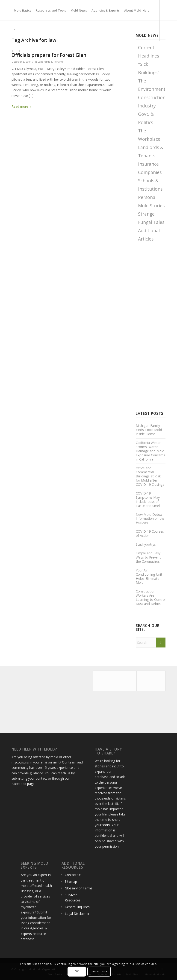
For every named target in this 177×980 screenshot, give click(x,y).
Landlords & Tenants (50, 62)
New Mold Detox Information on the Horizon (150, 519)
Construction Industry (152, 102)
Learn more (99, 971)
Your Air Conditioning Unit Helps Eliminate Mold (149, 576)
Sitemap (71, 881)
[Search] (15, 31)
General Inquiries (77, 907)
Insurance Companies (150, 168)
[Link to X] (13, 51)
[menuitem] (22, 10)
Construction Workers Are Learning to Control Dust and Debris (151, 597)
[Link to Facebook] (20, 51)
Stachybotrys (146, 544)
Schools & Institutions (150, 185)
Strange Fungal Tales (151, 218)
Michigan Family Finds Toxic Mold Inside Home (149, 430)
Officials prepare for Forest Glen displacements (49, 55)
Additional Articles (149, 235)
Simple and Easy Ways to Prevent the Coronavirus (148, 557)
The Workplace (149, 135)
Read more (22, 106)
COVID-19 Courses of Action (150, 534)
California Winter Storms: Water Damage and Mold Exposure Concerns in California (150, 451)
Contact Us (73, 875)
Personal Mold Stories (151, 201)
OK (77, 971)
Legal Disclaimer (77, 914)
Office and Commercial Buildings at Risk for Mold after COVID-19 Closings (150, 476)
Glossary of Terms (79, 888)
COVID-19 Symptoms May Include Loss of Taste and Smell (148, 499)
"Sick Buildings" (149, 68)
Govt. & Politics (146, 118)
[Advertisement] (156, 326)
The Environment (152, 85)
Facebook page (23, 784)
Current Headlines (149, 52)
